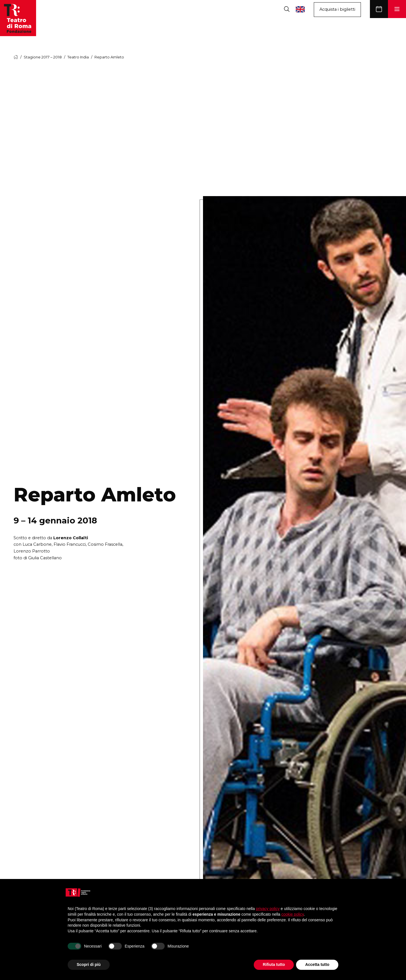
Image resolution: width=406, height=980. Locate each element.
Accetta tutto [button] (317, 964)
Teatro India (78, 57)
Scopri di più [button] (89, 964)
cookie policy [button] (293, 914)
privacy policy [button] (268, 909)
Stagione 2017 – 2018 (43, 57)
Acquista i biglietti (337, 9)
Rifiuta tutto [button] (274, 964)
